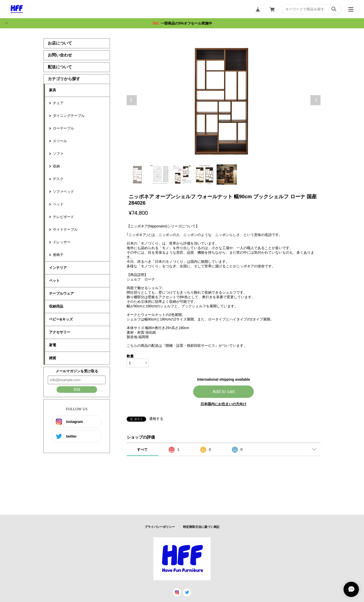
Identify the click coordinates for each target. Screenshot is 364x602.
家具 (53, 90)
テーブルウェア (61, 293)
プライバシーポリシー (160, 527)
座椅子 (58, 255)
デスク (58, 179)
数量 (130, 356)
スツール (60, 141)
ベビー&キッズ (61, 319)
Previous (132, 100)
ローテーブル (63, 128)
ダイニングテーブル (69, 116)
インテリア (58, 268)
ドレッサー (62, 242)
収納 (56, 166)
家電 (53, 345)
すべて (142, 449)
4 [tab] (204, 175)
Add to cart (223, 392)
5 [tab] (227, 175)
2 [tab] (160, 175)
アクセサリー (60, 332)
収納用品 (56, 306)
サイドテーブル (65, 229)
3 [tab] (182, 175)
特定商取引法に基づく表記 (201, 527)
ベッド (58, 204)
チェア (58, 103)
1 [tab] (138, 175)
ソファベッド (63, 191)
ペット (54, 281)
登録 (77, 389)
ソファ (58, 154)
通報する (156, 419)
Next (315, 100)
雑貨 (53, 358)
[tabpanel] (224, 100)
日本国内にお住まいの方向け (223, 404)
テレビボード (63, 217)
